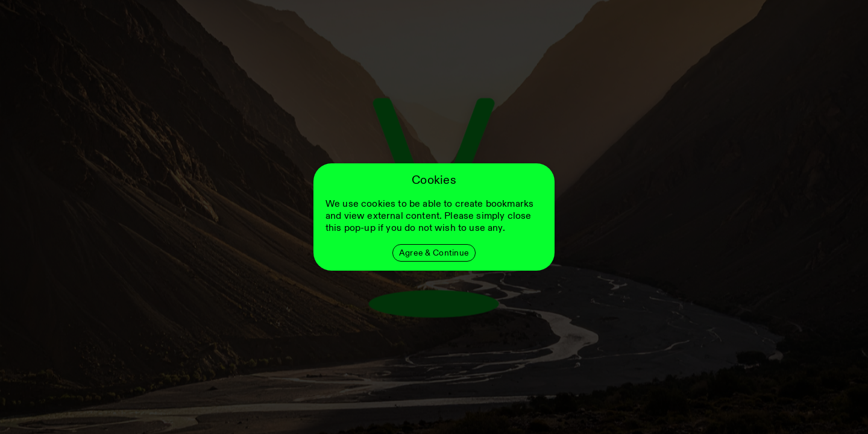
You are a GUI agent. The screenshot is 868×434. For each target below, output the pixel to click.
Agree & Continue (434, 253)
